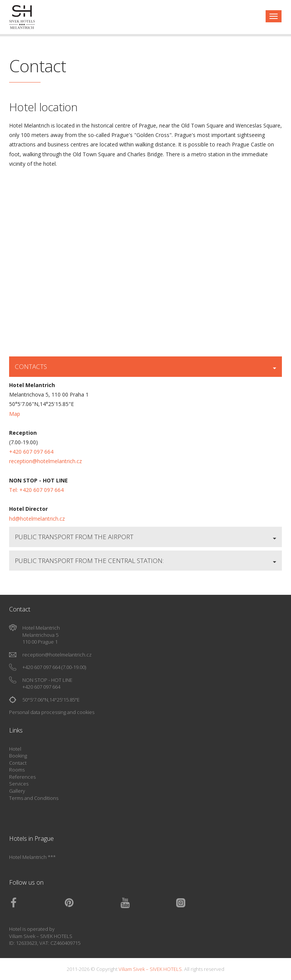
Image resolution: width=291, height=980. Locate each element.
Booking (18, 756)
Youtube (148, 903)
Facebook (36, 903)
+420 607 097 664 (31, 452)
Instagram (203, 903)
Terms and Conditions (34, 798)
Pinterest (92, 903)
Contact (18, 763)
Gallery (17, 791)
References (22, 777)
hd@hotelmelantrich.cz (37, 519)
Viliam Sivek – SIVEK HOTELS (41, 936)
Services (19, 784)
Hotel (15, 749)
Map (15, 414)
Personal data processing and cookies (52, 712)
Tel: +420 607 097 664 (36, 490)
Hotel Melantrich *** (32, 857)
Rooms (17, 770)
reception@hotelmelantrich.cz (45, 461)
